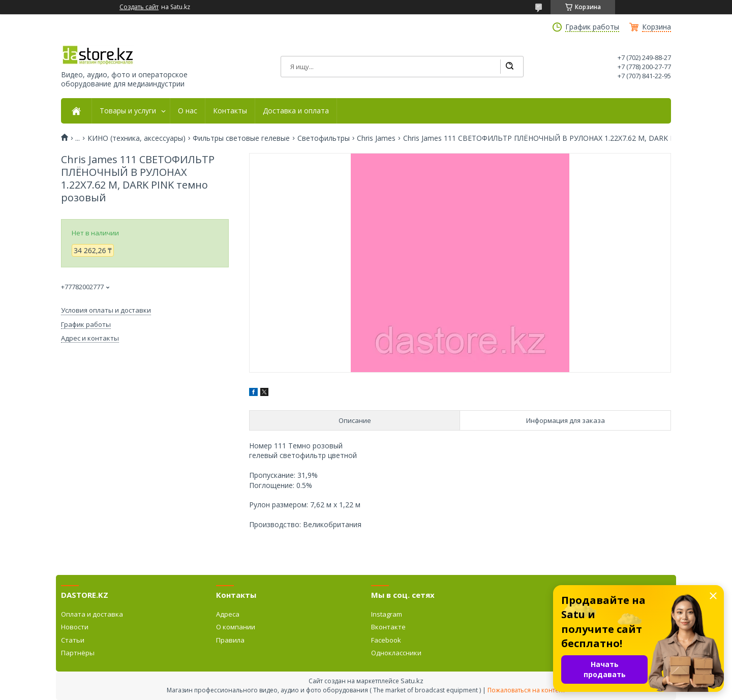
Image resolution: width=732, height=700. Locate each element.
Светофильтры (324, 138)
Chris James (376, 138)
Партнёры (78, 653)
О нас (188, 111)
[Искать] (509, 67)
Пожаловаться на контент (526, 690)
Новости (75, 627)
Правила (230, 640)
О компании (236, 627)
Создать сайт (139, 7)
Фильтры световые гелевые (241, 138)
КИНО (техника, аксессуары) (136, 138)
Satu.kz (412, 681)
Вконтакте (388, 627)
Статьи (73, 640)
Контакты (230, 111)
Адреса (228, 614)
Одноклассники (396, 653)
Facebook (386, 640)
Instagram (387, 614)
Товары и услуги (128, 111)
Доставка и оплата (296, 111)
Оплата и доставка (92, 614)
